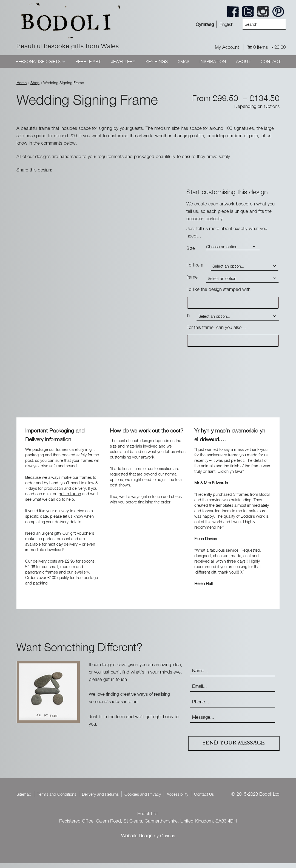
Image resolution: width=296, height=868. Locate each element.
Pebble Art (88, 61)
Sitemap (24, 798)
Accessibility (177, 798)
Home (22, 83)
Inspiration (213, 61)
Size (191, 248)
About (243, 61)
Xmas (184, 61)
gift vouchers (82, 537)
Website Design (137, 840)
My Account (227, 47)
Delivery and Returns (100, 798)
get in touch (70, 498)
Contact (271, 61)
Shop (35, 83)
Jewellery (123, 61)
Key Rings (157, 61)
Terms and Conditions (57, 798)
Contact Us (204, 798)
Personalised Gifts (38, 61)
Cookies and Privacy (143, 798)
